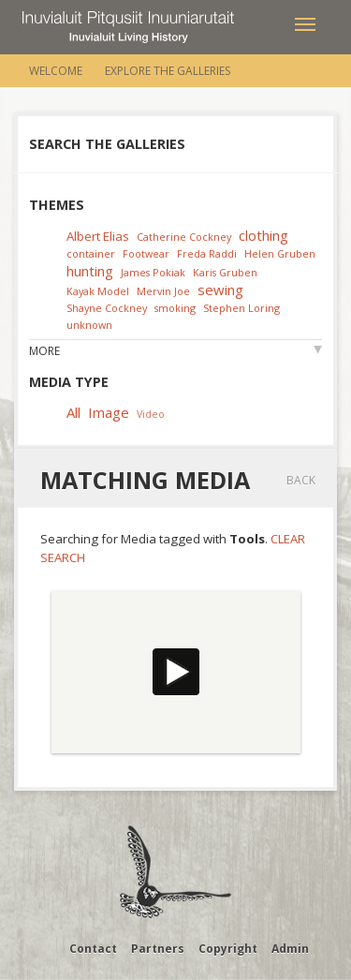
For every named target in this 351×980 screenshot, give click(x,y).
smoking (175, 308)
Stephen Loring (241, 308)
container (91, 253)
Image (109, 412)
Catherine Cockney (184, 237)
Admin (290, 949)
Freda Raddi (207, 253)
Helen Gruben (280, 253)
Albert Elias (98, 236)
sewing (220, 290)
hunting (90, 271)
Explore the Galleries (168, 71)
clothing (263, 235)
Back (301, 480)
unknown (89, 325)
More (44, 351)
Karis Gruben (225, 272)
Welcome (56, 71)
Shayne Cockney (107, 308)
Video (151, 414)
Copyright (228, 949)
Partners (158, 949)
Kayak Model (98, 291)
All (73, 412)
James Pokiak (153, 272)
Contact (93, 949)
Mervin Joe (163, 291)
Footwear (146, 253)
